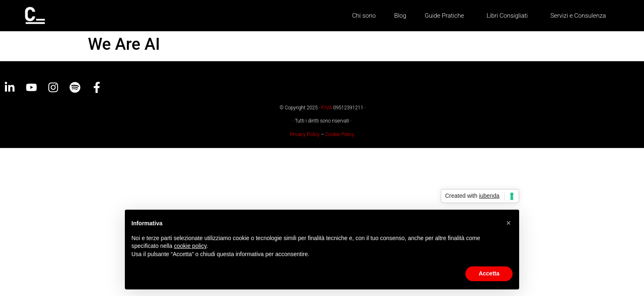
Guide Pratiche (446, 16)
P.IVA (327, 108)
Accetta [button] (489, 273)
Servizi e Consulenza (578, 16)
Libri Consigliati (509, 16)
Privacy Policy (305, 134)
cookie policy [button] (190, 246)
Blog (400, 16)
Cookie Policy (340, 134)
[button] (508, 223)
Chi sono (364, 16)
